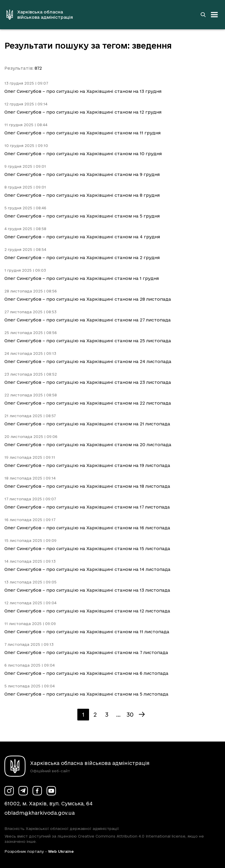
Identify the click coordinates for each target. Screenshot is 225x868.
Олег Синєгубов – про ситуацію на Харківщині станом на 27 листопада (88, 320)
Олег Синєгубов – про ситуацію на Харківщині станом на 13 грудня (83, 91)
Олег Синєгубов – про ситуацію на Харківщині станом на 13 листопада (87, 590)
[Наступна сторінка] (142, 715)
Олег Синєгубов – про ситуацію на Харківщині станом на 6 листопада (86, 673)
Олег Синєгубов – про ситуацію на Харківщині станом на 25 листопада (88, 341)
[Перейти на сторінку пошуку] (203, 15)
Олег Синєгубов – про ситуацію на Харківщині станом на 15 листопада (87, 548)
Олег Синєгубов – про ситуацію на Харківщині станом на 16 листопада (87, 528)
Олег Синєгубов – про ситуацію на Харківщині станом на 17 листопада (87, 507)
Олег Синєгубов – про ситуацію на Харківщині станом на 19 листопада (87, 465)
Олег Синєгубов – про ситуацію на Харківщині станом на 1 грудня (82, 278)
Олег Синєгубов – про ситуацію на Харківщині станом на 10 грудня (83, 154)
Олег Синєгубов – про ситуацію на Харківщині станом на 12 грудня (83, 112)
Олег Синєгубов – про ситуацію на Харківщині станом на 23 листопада (88, 382)
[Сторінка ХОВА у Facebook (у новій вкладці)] (37, 791)
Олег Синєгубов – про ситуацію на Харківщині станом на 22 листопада (88, 403)
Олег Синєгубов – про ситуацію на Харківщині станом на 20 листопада (88, 445)
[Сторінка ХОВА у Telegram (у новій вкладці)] (23, 791)
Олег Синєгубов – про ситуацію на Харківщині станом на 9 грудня (82, 174)
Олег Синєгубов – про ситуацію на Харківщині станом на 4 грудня (82, 237)
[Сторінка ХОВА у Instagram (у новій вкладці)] (9, 791)
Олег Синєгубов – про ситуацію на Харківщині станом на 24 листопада (88, 361)
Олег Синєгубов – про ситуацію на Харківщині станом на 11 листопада (87, 632)
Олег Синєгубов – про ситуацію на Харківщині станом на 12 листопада (87, 611)
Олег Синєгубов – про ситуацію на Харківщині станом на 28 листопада (88, 299)
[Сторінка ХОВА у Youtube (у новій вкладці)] (51, 791)
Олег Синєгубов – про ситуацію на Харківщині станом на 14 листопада (87, 569)
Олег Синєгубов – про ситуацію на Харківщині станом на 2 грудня (82, 257)
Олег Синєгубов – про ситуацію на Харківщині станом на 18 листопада (87, 486)
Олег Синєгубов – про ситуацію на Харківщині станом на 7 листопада (86, 652)
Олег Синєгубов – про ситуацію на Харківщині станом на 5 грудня (82, 216)
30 (130, 715)
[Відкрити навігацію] (214, 15)
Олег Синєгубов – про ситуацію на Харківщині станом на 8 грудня (82, 195)
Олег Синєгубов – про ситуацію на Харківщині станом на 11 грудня (82, 133)
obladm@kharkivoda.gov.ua (40, 813)
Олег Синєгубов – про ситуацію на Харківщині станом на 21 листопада (87, 424)
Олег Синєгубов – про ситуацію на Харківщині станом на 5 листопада (86, 694)
